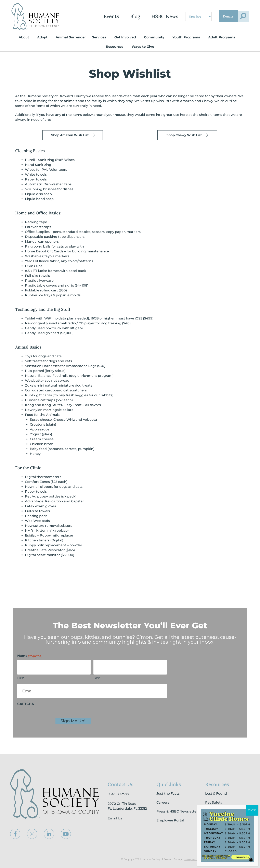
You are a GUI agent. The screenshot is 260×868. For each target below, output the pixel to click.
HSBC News (142, 16)
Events (88, 16)
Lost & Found (216, 794)
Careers (163, 803)
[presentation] (48, 716)
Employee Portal (170, 821)
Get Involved (126, 37)
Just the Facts (168, 794)
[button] (240, 16)
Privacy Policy (190, 859)
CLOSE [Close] (252, 810)
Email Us (115, 819)
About (25, 37)
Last (97, 678)
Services (100, 37)
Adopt (43, 37)
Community (155, 37)
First (21, 678)
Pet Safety (214, 803)
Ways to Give (144, 47)
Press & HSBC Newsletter (177, 812)
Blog (112, 16)
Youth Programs (187, 37)
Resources (116, 47)
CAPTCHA (26, 704)
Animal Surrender (71, 37)
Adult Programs (223, 37)
